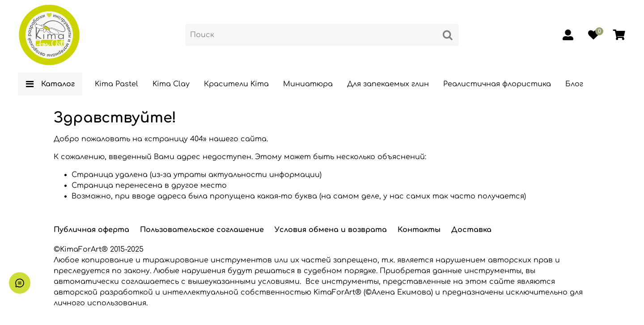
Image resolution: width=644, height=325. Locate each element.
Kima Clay (171, 84)
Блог (574, 84)
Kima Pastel (117, 84)
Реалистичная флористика (497, 84)
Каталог (50, 84)
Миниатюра (308, 84)
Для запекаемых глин (388, 84)
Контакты (419, 230)
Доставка (471, 230)
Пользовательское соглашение (202, 230)
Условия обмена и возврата (331, 230)
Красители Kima (236, 84)
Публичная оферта (91, 230)
